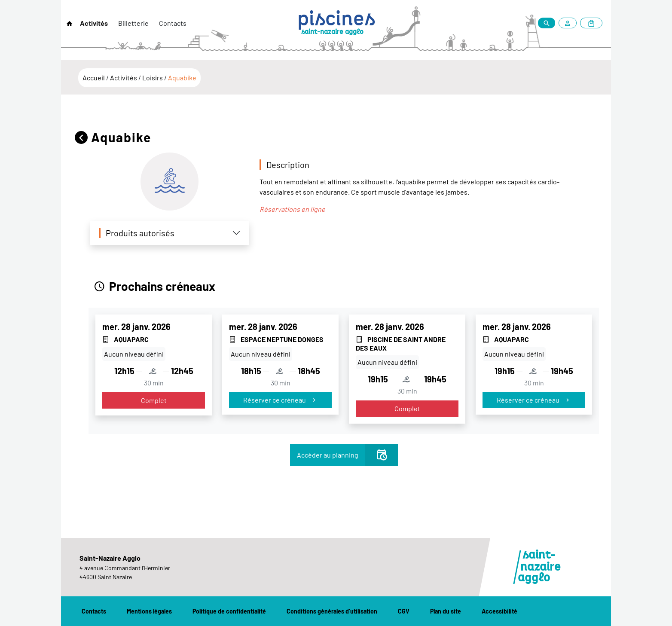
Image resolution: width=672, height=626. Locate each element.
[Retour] (83, 137)
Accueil (94, 78)
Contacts (173, 23)
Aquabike (182, 78)
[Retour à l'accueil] (70, 24)
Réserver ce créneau (280, 400)
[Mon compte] (569, 23)
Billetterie (133, 23)
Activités (94, 23)
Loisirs (153, 78)
